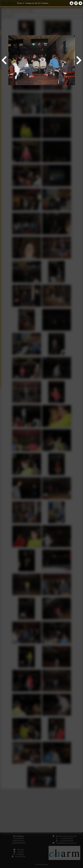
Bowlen (45, 3)
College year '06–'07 (33, 3)
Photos (20, 3)
